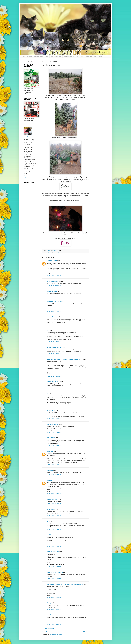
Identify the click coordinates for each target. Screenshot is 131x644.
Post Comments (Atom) (56, 635)
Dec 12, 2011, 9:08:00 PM (54, 597)
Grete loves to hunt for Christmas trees (74, 252)
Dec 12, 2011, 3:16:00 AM (54, 311)
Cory (48, 252)
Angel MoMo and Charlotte (54, 302)
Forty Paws (50, 615)
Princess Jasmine (52, 317)
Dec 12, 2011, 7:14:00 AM (54, 432)
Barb (48, 331)
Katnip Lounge (51, 509)
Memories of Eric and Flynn (55, 572)
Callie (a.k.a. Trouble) (53, 281)
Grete (51, 252)
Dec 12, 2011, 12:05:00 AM (54, 276)
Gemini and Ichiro (52, 261)
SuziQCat (49, 535)
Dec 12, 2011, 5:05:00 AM (54, 376)
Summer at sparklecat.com (54, 348)
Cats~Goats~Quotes (52, 424)
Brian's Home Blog (52, 499)
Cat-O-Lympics (98, 57)
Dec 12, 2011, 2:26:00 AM (54, 296)
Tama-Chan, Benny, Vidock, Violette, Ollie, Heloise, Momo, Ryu (65, 359)
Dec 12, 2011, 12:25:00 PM (54, 516)
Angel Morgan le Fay (69, 57)
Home (23, 57)
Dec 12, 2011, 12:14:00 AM (54, 286)
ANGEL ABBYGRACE (53, 552)
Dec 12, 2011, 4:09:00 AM (54, 342)
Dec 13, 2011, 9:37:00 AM (54, 609)
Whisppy (49, 603)
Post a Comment (49, 628)
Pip (48, 521)
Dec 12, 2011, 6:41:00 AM (54, 405)
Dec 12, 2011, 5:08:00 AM (54, 388)
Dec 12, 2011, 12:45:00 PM (54, 529)
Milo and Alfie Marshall (53, 382)
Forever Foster (51, 438)
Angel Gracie (80, 57)
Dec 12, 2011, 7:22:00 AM (54, 446)
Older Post (86, 632)
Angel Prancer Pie (52, 291)
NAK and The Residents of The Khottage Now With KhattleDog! (65, 584)
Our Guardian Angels (56, 57)
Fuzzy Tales (50, 451)
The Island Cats (51, 411)
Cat (48, 394)
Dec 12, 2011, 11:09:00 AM (54, 504)
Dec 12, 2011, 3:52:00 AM (54, 325)
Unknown (49, 480)
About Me (29, 57)
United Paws (89, 57)
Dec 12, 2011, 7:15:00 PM (54, 579)
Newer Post (46, 632)
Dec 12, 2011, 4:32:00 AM (54, 354)
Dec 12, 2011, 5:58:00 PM (54, 567)
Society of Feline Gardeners (41, 57)
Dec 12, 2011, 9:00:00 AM (54, 465)
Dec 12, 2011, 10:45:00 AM (54, 494)
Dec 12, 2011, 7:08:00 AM (54, 419)
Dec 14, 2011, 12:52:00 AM (54, 625)
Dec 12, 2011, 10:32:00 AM (54, 475)
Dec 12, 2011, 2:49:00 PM (54, 546)
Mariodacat (50, 470)
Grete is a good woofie (58, 252)
